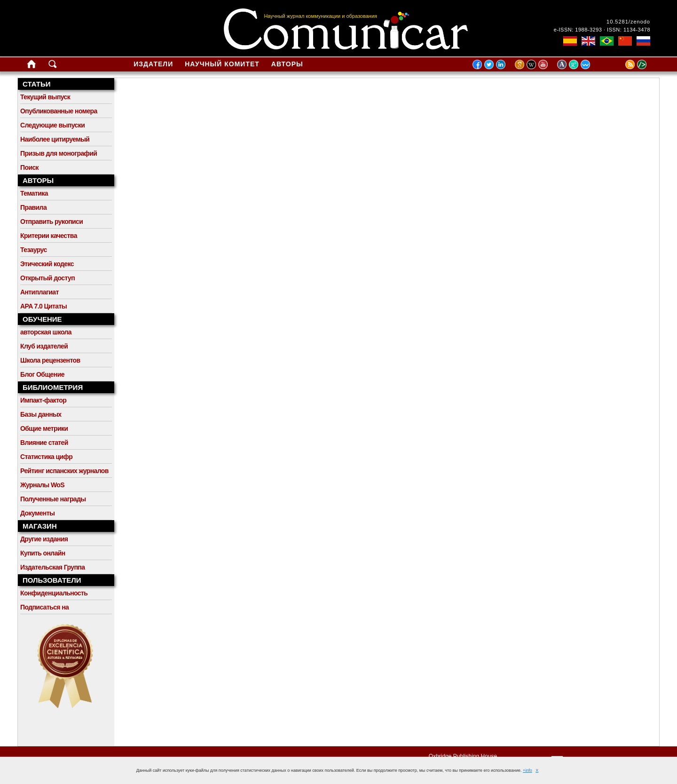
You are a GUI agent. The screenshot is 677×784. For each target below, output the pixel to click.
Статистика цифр (46, 457)
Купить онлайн (43, 553)
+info (527, 770)
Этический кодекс (47, 264)
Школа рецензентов (50, 360)
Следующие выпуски (52, 125)
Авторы (287, 64)
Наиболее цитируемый (55, 139)
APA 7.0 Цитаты (43, 306)
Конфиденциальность (54, 593)
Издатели (153, 64)
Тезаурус (34, 250)
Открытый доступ (47, 278)
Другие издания (44, 539)
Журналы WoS (42, 485)
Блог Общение (42, 374)
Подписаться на (44, 607)
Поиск (29, 167)
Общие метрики (44, 428)
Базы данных (41, 414)
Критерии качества (49, 236)
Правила (33, 207)
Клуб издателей (44, 346)
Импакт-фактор (43, 400)
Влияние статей (44, 443)
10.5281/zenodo (628, 22)
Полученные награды (53, 499)
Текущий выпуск (45, 97)
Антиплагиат (39, 292)
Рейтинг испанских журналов (64, 471)
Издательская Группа (52, 567)
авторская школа (46, 332)
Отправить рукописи (51, 222)
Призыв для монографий (59, 153)
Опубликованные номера (59, 111)
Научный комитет (222, 64)
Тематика (34, 193)
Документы (37, 513)
